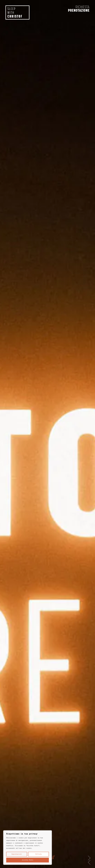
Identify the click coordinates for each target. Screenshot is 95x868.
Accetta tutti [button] (28, 860)
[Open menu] (8, 434)
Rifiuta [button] (39, 854)
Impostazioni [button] (17, 854)
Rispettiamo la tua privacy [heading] (22, 834)
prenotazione (79, 10)
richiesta (83, 7)
